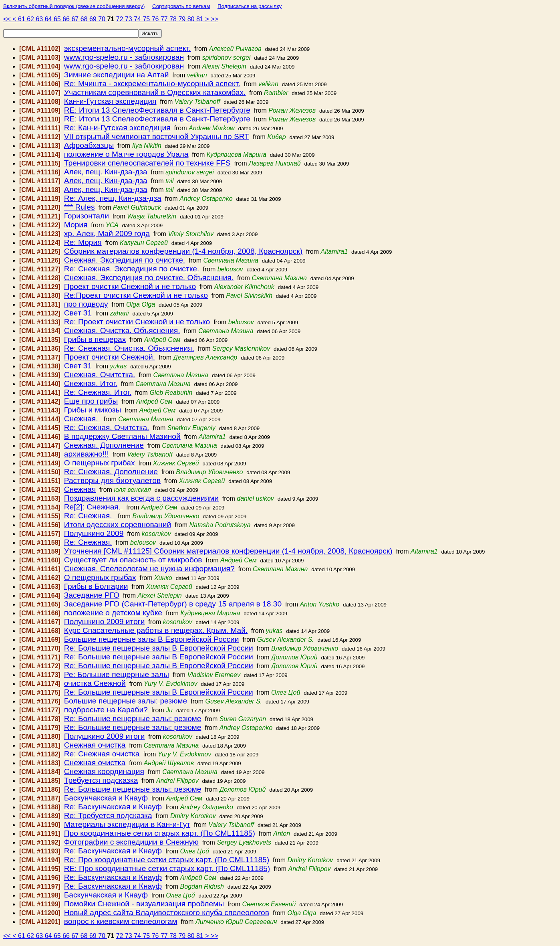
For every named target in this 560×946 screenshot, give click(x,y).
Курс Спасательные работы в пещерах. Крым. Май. (156, 630)
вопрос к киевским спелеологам (121, 921)
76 (156, 19)
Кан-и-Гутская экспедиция (110, 101)
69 (94, 19)
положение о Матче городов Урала (126, 154)
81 (201, 19)
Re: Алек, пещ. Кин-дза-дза (113, 198)
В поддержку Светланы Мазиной (122, 436)
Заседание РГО (92, 595)
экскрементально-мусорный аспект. (128, 48)
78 (174, 19)
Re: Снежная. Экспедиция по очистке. (132, 269)
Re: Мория (83, 242)
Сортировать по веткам (181, 6)
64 (49, 19)
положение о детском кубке (113, 613)
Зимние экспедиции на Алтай (117, 75)
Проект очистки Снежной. (110, 357)
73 (129, 19)
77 (165, 19)
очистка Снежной (95, 683)
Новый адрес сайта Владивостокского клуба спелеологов (167, 913)
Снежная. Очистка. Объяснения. (122, 330)
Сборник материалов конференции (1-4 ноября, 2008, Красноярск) (183, 251)
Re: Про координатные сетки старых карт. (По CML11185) (167, 860)
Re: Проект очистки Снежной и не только (137, 322)
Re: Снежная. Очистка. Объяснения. (129, 348)
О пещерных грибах (100, 463)
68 (85, 19)
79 (183, 19)
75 (147, 19)
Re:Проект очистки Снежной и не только (136, 295)
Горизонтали (87, 216)
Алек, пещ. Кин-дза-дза (106, 172)
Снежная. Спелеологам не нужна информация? (149, 569)
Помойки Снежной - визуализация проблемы (144, 904)
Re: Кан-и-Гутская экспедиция (117, 128)
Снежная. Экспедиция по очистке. (125, 260)
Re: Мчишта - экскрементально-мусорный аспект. (152, 84)
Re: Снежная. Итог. (98, 392)
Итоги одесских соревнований (118, 525)
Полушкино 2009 (94, 533)
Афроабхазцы (89, 145)
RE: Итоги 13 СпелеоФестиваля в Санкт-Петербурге (157, 110)
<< (8, 19)
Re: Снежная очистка (102, 754)
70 (103, 19)
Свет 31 (78, 313)
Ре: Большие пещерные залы (117, 674)
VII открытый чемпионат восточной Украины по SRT (157, 136)
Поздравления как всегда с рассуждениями (141, 498)
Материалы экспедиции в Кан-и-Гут (127, 824)
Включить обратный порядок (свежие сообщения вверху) (74, 6)
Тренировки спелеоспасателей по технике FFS (147, 163)
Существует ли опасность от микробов (133, 560)
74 (138, 19)
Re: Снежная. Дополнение (111, 472)
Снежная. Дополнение (104, 445)
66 (67, 19)
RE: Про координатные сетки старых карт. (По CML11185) (167, 868)
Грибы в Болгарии (96, 586)
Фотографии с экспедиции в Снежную (131, 842)
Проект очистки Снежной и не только (130, 286)
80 (192, 19)
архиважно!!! (87, 454)
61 (22, 19)
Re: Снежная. (89, 516)
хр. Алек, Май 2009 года (107, 233)
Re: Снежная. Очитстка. (107, 428)
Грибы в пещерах (95, 339)
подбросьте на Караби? (106, 710)
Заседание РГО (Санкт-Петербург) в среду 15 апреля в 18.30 (173, 604)
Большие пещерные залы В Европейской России (152, 639)
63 (40, 19)
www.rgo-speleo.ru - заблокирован (124, 57)
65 (58, 19)
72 (121, 19)
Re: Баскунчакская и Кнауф (113, 807)
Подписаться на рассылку (250, 6)
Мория (76, 225)
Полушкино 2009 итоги (105, 622)
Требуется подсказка (101, 780)
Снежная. (82, 419)
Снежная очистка (95, 745)
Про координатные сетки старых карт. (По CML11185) (160, 833)
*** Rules (80, 207)
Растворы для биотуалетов (112, 480)
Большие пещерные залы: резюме (126, 701)
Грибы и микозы (93, 410)
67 (76, 19)
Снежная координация (104, 771)
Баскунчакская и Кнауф (106, 798)
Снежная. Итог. (91, 383)
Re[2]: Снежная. (94, 507)
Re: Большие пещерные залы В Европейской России (159, 648)
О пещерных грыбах (100, 577)
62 (31, 19)
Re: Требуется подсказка (108, 816)
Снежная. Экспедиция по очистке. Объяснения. (149, 278)
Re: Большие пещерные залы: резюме (133, 719)
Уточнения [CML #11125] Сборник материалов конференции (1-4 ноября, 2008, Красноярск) (228, 551)
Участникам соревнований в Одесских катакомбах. (155, 92)
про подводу (86, 304)
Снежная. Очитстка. (100, 375)
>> (215, 19)
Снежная (80, 489)
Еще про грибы (91, 401)
